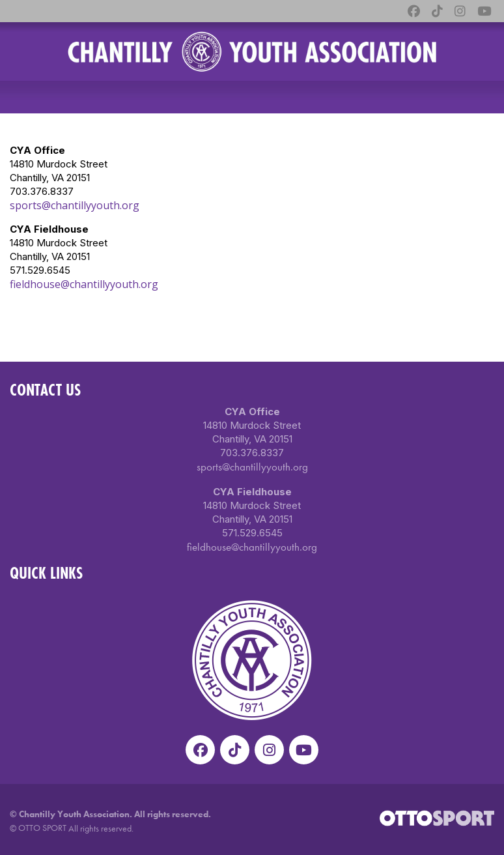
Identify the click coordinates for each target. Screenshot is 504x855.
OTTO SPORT (42, 828)
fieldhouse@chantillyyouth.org (84, 284)
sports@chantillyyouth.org (75, 205)
